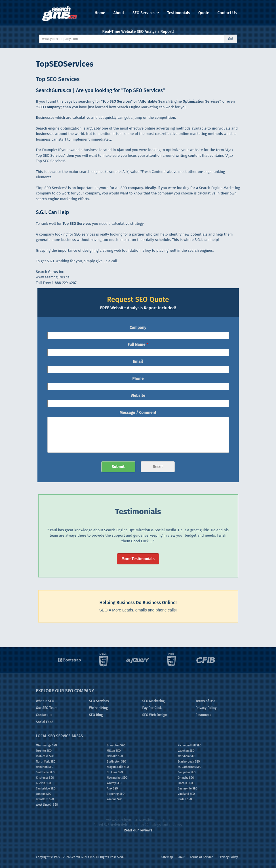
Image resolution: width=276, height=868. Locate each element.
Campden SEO (187, 772)
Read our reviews (138, 830)
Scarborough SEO (189, 762)
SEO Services (146, 13)
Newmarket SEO (117, 778)
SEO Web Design (155, 715)
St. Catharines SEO (190, 767)
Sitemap (167, 857)
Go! (231, 39)
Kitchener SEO (45, 778)
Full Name (138, 345)
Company (138, 328)
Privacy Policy (206, 708)
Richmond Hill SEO (190, 746)
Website (138, 396)
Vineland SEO (186, 794)
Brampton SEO (116, 746)
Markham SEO (187, 756)
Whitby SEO (114, 783)
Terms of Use (205, 701)
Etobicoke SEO (45, 756)
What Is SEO (45, 701)
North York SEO (46, 762)
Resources (203, 715)
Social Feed (45, 722)
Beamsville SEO (188, 789)
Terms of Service (201, 857)
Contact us (44, 715)
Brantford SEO (45, 799)
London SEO (44, 794)
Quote (204, 13)
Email (138, 362)
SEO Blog (96, 715)
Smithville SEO (45, 772)
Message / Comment (138, 413)
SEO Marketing (154, 701)
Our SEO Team (47, 708)
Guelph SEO (44, 783)
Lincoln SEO (185, 783)
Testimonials (179, 13)
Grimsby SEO (186, 778)
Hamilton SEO (45, 767)
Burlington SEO (117, 762)
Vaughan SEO (186, 751)
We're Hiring (98, 708)
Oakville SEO (115, 756)
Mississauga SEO (47, 746)
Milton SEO (114, 751)
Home (100, 13)
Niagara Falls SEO (118, 767)
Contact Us (227, 13)
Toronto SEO (44, 751)
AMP (182, 857)
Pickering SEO (116, 794)
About (119, 13)
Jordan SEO (185, 799)
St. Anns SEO (115, 772)
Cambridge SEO (46, 789)
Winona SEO (115, 799)
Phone (138, 379)
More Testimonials (138, 559)
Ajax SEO (112, 789)
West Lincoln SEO (47, 805)
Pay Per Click (152, 708)
